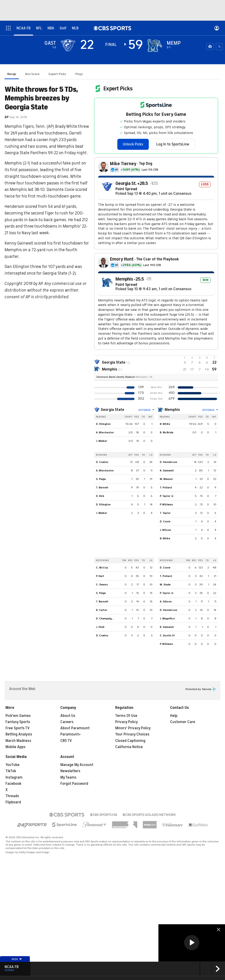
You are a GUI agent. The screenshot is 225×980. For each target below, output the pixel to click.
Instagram (14, 777)
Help (174, 716)
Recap (12, 74)
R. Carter (102, 610)
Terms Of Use (126, 716)
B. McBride (167, 432)
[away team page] (68, 45)
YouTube (13, 765)
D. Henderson (169, 462)
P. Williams (166, 504)
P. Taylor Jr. (167, 496)
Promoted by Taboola (201, 689)
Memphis (172, 410)
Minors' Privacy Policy (133, 728)
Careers (67, 722)
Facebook (13, 784)
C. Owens (102, 585)
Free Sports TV (18, 728)
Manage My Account (77, 765)
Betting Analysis (19, 734)
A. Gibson (166, 601)
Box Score (32, 74)
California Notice (129, 747)
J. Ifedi (100, 627)
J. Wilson (165, 530)
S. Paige (101, 479)
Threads (12, 796)
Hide (17, 959)
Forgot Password (74, 784)
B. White (165, 424)
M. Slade (165, 585)
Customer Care (183, 722)
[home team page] (155, 45)
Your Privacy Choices (132, 734)
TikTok (11, 771)
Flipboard (13, 802)
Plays (79, 74)
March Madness (18, 741)
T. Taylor (165, 513)
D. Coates (102, 462)
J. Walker (102, 441)
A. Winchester (105, 432)
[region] (192, 943)
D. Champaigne (105, 618)
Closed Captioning (130, 741)
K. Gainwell (167, 471)
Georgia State (112, 410)
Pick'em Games (18, 716)
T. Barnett (102, 487)
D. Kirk (100, 496)
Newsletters (70, 771)
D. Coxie (165, 521)
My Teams (68, 777)
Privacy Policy (127, 722)
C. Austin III (167, 635)
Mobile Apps (15, 747)
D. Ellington (103, 424)
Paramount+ (71, 734)
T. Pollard (166, 487)
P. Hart (100, 576)
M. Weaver (166, 479)
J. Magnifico (167, 618)
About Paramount (75, 728)
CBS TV (66, 741)
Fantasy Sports (18, 722)
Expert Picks (57, 74)
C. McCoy (102, 568)
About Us (68, 716)
